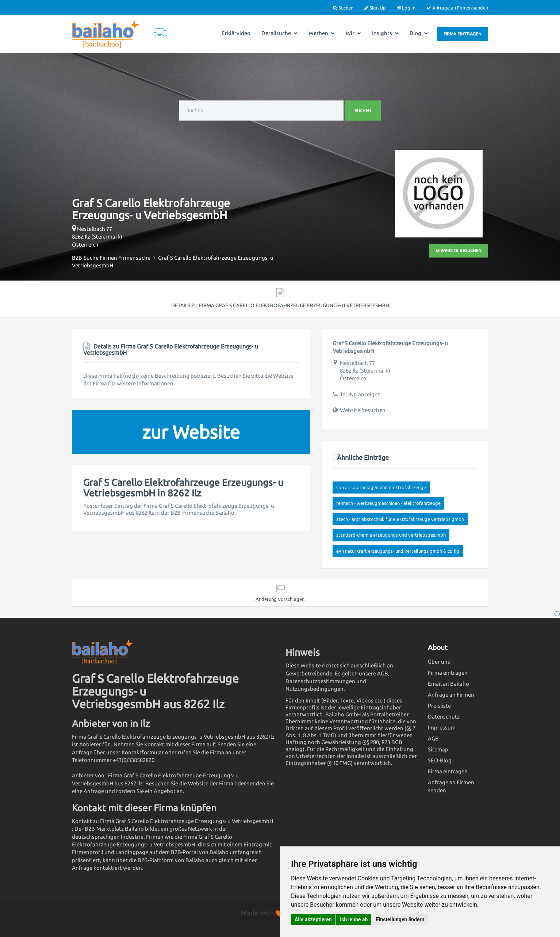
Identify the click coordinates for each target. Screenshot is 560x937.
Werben (322, 33)
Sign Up (375, 8)
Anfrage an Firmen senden (457, 8)
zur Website (191, 432)
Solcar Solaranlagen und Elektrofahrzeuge (381, 487)
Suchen (343, 8)
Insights (385, 33)
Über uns (439, 662)
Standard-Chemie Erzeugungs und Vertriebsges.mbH (391, 535)
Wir (353, 33)
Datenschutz (444, 717)
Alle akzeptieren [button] (313, 919)
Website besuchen (459, 250)
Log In (406, 8)
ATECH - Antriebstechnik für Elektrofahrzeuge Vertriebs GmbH (400, 519)
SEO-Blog (440, 760)
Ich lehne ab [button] (354, 919)
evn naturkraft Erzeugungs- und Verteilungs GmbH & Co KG (398, 551)
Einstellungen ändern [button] (400, 919)
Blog (419, 33)
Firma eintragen (463, 34)
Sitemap (438, 749)
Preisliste (439, 706)
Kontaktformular (143, 752)
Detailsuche (279, 33)
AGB (433, 738)
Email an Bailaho (448, 684)
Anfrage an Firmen (451, 695)
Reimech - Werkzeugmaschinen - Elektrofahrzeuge (388, 503)
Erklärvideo (236, 33)
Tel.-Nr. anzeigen (360, 394)
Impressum (442, 727)
